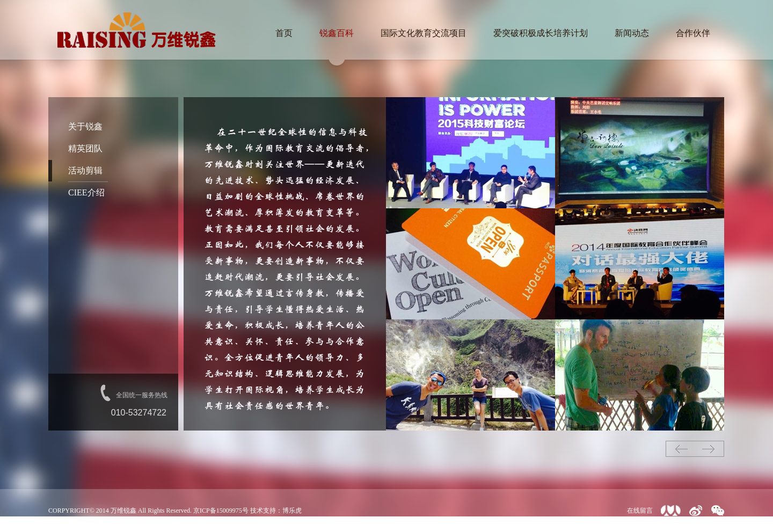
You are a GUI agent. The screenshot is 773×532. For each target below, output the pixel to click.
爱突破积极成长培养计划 (541, 33)
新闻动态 (632, 33)
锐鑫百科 (337, 33)
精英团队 (85, 148)
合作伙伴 (693, 33)
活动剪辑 (85, 170)
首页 (284, 33)
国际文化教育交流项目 (424, 33)
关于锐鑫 (85, 126)
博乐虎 (292, 511)
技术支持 (263, 511)
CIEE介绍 (86, 192)
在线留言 (640, 511)
